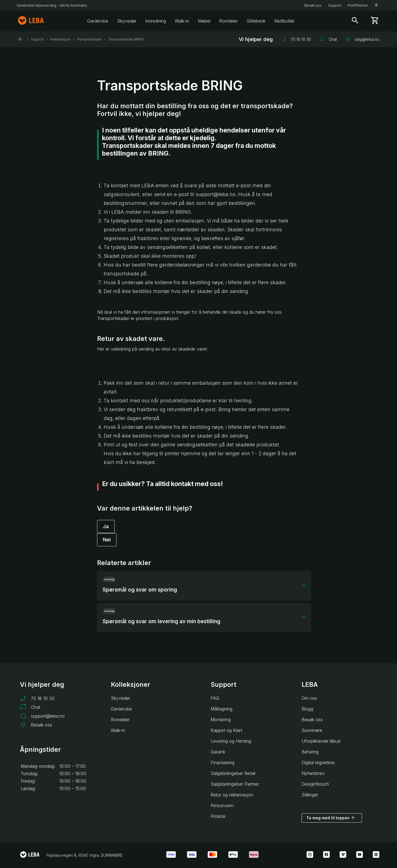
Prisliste (218, 816)
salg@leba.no (363, 39)
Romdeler (229, 21)
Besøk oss (313, 5)
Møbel (204, 21)
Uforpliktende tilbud (321, 741)
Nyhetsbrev (313, 773)
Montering (221, 720)
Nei (107, 540)
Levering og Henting (231, 741)
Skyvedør (127, 21)
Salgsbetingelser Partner (235, 784)
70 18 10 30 (296, 39)
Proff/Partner (358, 5)
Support (335, 5)
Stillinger (310, 795)
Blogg (307, 709)
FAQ (215, 698)
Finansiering (222, 763)
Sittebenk (256, 21)
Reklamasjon (61, 39)
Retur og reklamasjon (232, 795)
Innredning (156, 21)
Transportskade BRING (126, 39)
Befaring (310, 752)
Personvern (222, 805)
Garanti (218, 752)
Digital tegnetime (318, 763)
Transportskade (89, 39)
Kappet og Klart (226, 730)
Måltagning (222, 709)
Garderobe (98, 21)
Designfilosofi (315, 784)
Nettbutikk (284, 21)
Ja (106, 526)
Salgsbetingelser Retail (233, 773)
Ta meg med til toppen (331, 818)
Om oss (309, 698)
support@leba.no (48, 716)
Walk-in (182, 21)
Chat (328, 39)
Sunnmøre (312, 730)
